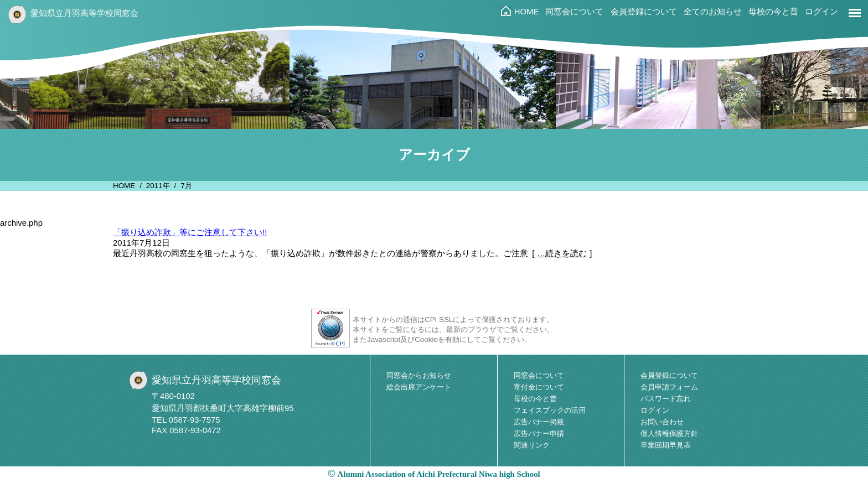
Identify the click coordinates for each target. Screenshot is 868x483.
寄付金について (539, 387)
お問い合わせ (662, 422)
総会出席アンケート (419, 387)
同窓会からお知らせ (419, 375)
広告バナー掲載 (539, 422)
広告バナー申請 (539, 433)
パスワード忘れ (666, 399)
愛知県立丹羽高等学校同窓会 (84, 13)
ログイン (821, 12)
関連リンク (532, 445)
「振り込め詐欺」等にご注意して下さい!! (190, 232)
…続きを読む (562, 253)
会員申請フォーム (669, 387)
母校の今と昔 (773, 12)
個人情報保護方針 (669, 433)
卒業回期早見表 (666, 445)
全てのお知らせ (713, 12)
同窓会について (574, 12)
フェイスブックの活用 (550, 410)
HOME (527, 12)
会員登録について (644, 12)
